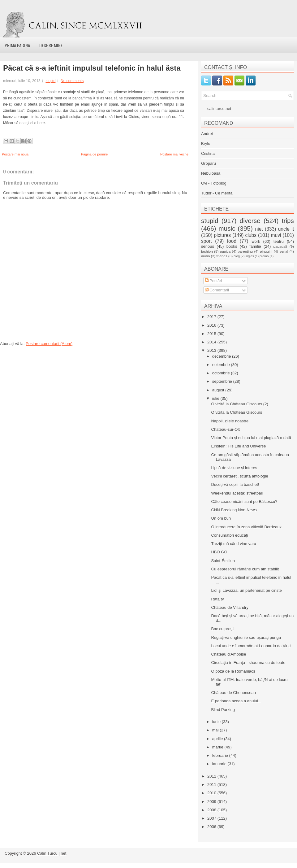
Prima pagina (17, 45)
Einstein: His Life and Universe (238, 446)
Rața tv (217, 599)
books (232, 246)
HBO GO (219, 552)
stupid (50, 81)
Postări (213, 281)
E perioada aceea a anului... (236, 701)
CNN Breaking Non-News (234, 510)
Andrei (207, 134)
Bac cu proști (223, 629)
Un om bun (221, 518)
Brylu (206, 144)
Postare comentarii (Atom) (49, 344)
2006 (212, 827)
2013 (212, 350)
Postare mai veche (174, 154)
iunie (217, 722)
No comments (72, 81)
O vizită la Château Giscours (237, 412)
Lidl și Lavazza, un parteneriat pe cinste (246, 590)
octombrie (222, 373)
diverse (250, 221)
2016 (212, 325)
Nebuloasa (211, 173)
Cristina (208, 153)
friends (222, 256)
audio (206, 256)
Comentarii (217, 290)
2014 (212, 342)
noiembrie (222, 365)
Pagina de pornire (95, 154)
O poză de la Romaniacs (233, 671)
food (232, 241)
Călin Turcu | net (52, 853)
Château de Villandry (230, 607)
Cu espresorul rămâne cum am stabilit (245, 569)
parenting (245, 251)
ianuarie (220, 764)
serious (208, 246)
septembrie (223, 381)
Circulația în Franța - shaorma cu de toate (248, 663)
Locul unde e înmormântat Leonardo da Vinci (251, 646)
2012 (212, 776)
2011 (212, 785)
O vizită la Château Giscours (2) (239, 404)
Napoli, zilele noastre (230, 421)
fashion (207, 251)
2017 (212, 317)
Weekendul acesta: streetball (237, 493)
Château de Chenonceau (233, 693)
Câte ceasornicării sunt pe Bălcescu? (244, 502)
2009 (212, 802)
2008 (212, 810)
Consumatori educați (229, 535)
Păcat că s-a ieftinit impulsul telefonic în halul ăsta (92, 68)
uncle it (286, 229)
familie (255, 246)
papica (225, 251)
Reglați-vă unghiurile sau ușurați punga (246, 637)
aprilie (218, 739)
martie (218, 747)
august (219, 390)
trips (288, 221)
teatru (279, 241)
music (227, 228)
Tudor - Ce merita (217, 193)
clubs (251, 235)
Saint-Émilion (223, 561)
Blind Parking (223, 710)
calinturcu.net (219, 109)
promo (264, 256)
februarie (221, 755)
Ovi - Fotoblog (214, 183)
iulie (216, 398)
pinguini (266, 251)
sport (207, 241)
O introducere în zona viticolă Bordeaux (246, 527)
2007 (212, 818)
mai (216, 730)
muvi (276, 235)
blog (237, 256)
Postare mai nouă (15, 154)
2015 (212, 334)
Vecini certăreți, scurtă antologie (239, 476)
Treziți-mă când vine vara (233, 544)
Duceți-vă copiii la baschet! (235, 484)
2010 (212, 793)
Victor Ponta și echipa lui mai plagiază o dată (251, 438)
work (256, 241)
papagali (280, 246)
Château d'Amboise (228, 654)
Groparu (209, 163)
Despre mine (51, 45)
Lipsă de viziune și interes (234, 468)
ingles (250, 256)
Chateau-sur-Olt (225, 429)
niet (259, 229)
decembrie (222, 356)
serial (284, 251)
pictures (222, 235)
